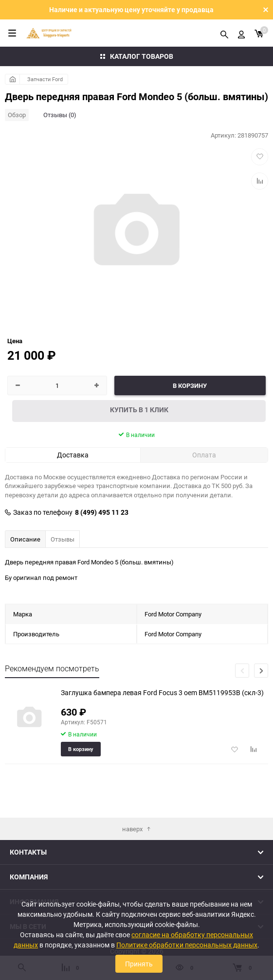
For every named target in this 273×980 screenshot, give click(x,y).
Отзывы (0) (60, 115)
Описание (25, 539)
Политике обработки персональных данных (187, 945)
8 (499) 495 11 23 (102, 512)
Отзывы (63, 539)
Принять (139, 964)
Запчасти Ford (45, 79)
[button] (261, 671)
